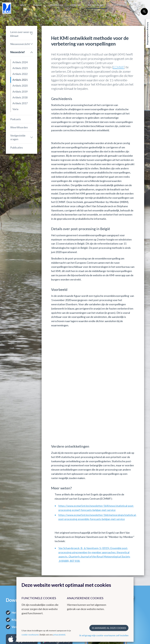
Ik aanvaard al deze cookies (109, 628)
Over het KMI (120, 5)
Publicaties (17, 147)
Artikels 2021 (20, 80)
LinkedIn (129, 576)
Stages (104, 571)
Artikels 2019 (20, 92)
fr (136, 12)
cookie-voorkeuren (30, 635)
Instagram (130, 569)
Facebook (130, 572)
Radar (56, 574)
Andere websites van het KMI (62, 563)
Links (80, 560)
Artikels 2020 (20, 86)
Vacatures (106, 568)
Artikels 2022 (20, 74)
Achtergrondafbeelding (148, 33)
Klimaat (38, 5)
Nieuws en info (97, 5)
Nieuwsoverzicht (20, 44)
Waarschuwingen (14, 575)
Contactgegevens (134, 565)
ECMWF (119, 67)
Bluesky (129, 579)
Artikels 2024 (20, 62)
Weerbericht (12, 568)
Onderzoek (56, 5)
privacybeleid (59, 635)
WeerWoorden (19, 127)
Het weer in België (13, 561)
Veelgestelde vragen (18, 137)
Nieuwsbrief (18, 52)
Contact (131, 560)
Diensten (76, 5)
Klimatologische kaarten (37, 574)
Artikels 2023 (20, 68)
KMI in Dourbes (61, 571)
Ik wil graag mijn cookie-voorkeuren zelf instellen (104, 635)
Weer (23, 5)
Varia (15, 109)
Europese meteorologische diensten (85, 569)
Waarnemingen (13, 571)
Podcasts (16, 119)
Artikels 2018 (20, 97)
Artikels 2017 (20, 103)
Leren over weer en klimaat (21, 34)
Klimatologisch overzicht (37, 567)
